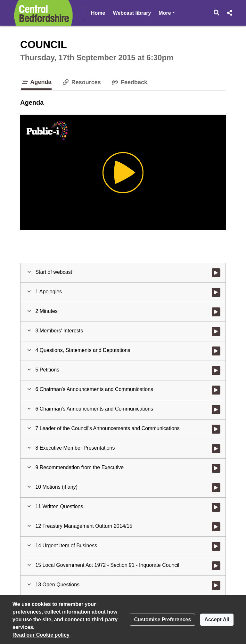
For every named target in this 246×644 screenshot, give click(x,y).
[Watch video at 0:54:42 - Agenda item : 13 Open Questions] (216, 585)
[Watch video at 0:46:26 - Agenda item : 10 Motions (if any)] (216, 488)
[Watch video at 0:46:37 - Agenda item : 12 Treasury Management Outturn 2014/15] (216, 527)
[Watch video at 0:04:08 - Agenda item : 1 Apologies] (216, 292)
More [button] (185, 12)
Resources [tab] (81, 82)
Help (164, 13)
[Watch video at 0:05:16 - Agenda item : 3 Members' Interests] (216, 331)
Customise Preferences (162, 620)
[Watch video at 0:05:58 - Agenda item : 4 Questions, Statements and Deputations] (216, 351)
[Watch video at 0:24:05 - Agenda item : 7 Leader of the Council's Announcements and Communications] (216, 429)
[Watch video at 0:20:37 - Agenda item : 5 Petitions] (216, 371)
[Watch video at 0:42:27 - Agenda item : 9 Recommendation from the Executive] (216, 468)
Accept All (217, 620)
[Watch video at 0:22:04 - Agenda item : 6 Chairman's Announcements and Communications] (216, 410)
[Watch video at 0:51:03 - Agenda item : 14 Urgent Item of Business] (216, 546)
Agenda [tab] (36, 82)
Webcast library (132, 13)
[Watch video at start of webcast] (216, 273)
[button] (217, 13)
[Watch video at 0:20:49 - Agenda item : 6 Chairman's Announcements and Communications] (216, 390)
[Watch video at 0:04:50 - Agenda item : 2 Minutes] (216, 312)
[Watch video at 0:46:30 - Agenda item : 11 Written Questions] (216, 507)
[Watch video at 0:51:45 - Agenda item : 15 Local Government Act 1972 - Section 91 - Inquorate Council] (216, 566)
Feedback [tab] (129, 82)
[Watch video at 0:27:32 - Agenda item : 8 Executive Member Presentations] (216, 449)
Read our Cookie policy (41, 635)
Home (98, 13)
